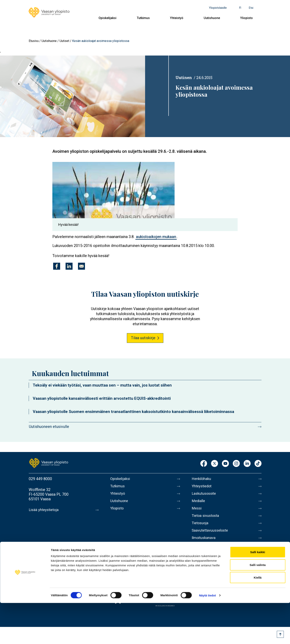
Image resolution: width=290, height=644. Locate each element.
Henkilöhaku (202, 479)
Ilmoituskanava (204, 544)
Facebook (204, 464)
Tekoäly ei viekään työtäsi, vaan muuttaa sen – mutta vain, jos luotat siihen (102, 385)
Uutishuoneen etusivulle (49, 427)
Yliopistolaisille (218, 8)
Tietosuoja (201, 528)
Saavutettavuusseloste (211, 536)
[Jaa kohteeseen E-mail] (81, 266)
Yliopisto (246, 18)
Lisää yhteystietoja (45, 510)
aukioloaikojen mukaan (156, 237)
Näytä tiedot (207, 636)
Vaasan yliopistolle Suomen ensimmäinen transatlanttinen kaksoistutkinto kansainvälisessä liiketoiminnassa (133, 412)
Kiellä (258, 618)
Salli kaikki (258, 593)
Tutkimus (143, 18)
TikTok (258, 464)
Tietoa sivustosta (206, 520)
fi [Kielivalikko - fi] (240, 8)
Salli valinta (258, 606)
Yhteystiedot (203, 487)
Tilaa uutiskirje (143, 338)
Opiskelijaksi (107, 18)
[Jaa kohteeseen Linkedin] (69, 266)
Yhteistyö (177, 18)
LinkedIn (247, 464)
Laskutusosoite (205, 495)
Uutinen (184, 77)
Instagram (236, 464)
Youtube (225, 464)
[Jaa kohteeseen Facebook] (57, 266)
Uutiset (64, 41)
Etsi (251, 8)
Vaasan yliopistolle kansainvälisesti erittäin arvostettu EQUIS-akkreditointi (102, 398)
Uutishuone (212, 18)
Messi (197, 511)
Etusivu (34, 41)
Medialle (199, 503)
